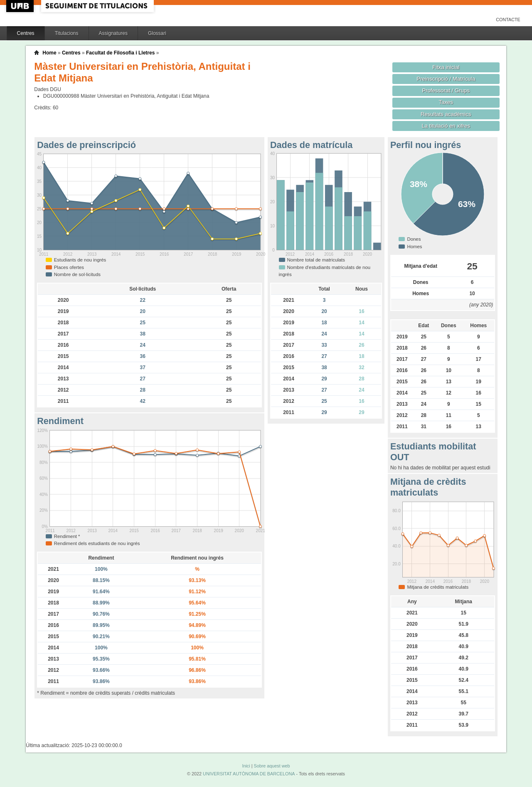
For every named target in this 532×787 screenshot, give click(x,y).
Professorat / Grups (446, 90)
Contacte (508, 20)
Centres (26, 33)
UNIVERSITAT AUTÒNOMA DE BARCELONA (249, 774)
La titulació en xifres (446, 126)
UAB (21, 6)
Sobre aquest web (272, 766)
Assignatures (113, 33)
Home (49, 53)
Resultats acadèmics (446, 114)
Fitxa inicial (446, 67)
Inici (246, 766)
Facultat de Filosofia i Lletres (120, 53)
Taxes (446, 102)
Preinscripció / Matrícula (446, 79)
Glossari (157, 33)
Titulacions (67, 33)
